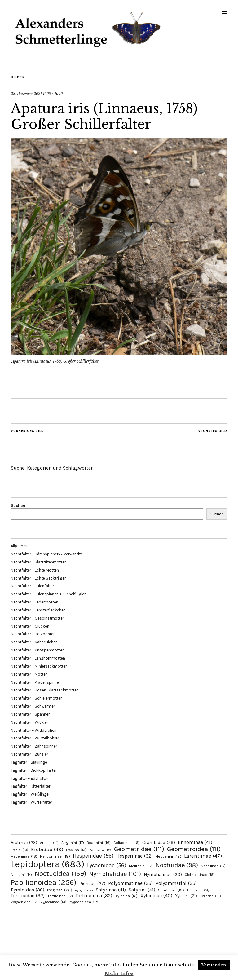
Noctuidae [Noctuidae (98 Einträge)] (177, 865)
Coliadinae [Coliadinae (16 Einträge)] (126, 843)
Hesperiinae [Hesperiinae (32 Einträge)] (134, 856)
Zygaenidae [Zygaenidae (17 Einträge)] (24, 902)
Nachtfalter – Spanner (30, 714)
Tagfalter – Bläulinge (29, 762)
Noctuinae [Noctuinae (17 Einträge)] (213, 866)
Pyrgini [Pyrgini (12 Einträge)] (84, 890)
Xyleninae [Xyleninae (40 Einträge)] (156, 896)
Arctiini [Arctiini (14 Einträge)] (49, 843)
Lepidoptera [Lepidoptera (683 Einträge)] (48, 864)
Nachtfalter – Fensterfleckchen (38, 610)
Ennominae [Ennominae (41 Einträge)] (195, 842)
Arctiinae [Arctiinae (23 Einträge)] (24, 843)
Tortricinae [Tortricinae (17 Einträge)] (60, 896)
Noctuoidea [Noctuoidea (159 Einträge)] (60, 874)
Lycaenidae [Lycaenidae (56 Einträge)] (107, 865)
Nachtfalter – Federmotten (35, 602)
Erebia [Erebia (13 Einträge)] (20, 850)
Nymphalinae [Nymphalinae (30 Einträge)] (163, 874)
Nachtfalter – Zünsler (29, 754)
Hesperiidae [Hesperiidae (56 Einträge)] (93, 856)
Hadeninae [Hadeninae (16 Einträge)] (24, 856)
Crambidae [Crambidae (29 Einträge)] (159, 843)
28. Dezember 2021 (26, 94)
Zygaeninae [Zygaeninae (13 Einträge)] (53, 902)
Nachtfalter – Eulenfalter (32, 586)
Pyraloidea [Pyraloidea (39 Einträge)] (28, 890)
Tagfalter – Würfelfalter (31, 802)
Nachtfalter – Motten (29, 674)
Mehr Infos (119, 973)
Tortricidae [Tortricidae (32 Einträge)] (28, 896)
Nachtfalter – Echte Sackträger (38, 578)
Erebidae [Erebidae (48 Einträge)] (47, 849)
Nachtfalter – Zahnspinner (34, 746)
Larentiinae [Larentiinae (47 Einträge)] (203, 856)
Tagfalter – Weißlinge (30, 794)
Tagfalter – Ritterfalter (31, 786)
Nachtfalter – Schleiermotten (37, 698)
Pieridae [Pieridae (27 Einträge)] (92, 883)
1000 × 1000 (53, 94)
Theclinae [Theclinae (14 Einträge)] (198, 890)
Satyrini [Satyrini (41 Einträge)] (142, 890)
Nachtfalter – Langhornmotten (38, 658)
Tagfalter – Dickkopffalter (34, 770)
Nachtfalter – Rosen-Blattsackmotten (45, 690)
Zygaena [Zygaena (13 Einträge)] (210, 896)
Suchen (18, 506)
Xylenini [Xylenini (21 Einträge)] (186, 896)
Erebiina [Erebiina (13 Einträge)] (76, 850)
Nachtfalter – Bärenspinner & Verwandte (47, 554)
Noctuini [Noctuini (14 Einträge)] (21, 875)
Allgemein (20, 546)
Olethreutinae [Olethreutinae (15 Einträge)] (200, 875)
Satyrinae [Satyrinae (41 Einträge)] (111, 890)
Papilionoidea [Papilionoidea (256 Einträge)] (44, 882)
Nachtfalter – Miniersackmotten (39, 666)
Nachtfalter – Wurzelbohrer (35, 738)
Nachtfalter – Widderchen (34, 730)
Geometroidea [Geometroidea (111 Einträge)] (194, 849)
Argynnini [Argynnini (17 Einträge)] (73, 843)
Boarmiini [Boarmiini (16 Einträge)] (99, 843)
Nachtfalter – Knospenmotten (38, 650)
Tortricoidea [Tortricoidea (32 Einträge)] (94, 896)
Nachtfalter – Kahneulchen (34, 642)
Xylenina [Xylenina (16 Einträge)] (126, 896)
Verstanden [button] (214, 965)
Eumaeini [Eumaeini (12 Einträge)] (100, 850)
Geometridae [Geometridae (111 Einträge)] (139, 849)
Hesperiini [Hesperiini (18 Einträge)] (168, 856)
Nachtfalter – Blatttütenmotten (39, 562)
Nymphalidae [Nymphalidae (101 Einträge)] (115, 874)
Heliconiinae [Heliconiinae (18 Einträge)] (55, 856)
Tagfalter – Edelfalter (29, 778)
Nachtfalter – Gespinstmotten (38, 618)
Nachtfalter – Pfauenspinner (35, 682)
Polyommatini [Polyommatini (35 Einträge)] (176, 883)
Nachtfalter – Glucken (30, 626)
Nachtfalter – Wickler (29, 722)
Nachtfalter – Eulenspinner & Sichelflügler (48, 594)
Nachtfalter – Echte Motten (35, 570)
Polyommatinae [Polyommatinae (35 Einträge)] (130, 883)
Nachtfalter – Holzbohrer (33, 634)
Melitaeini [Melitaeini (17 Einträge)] (141, 866)
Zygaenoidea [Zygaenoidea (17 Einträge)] (84, 902)
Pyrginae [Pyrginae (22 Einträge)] (60, 890)
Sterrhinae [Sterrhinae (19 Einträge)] (171, 890)
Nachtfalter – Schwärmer (33, 706)
